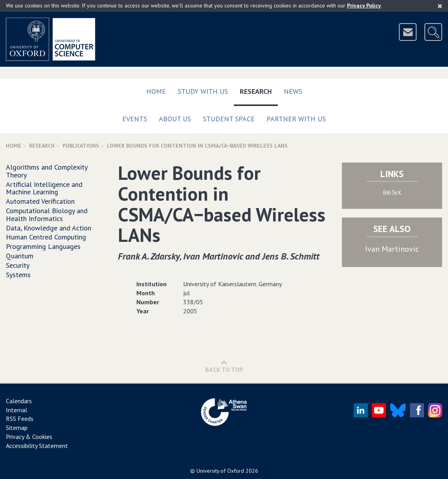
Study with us (203, 91)
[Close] (440, 6)
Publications (81, 146)
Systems (18, 275)
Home (156, 91)
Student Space (229, 119)
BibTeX (392, 192)
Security (18, 265)
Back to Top (224, 366)
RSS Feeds (20, 419)
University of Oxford (220, 471)
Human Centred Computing (46, 237)
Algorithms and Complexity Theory (47, 171)
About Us (175, 119)
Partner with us (296, 119)
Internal (17, 410)
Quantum (20, 256)
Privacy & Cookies (29, 437)
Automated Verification (40, 201)
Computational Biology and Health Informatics (47, 215)
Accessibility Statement (37, 446)
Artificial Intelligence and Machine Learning (44, 188)
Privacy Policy (364, 5)
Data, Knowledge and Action (49, 228)
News (293, 91)
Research (259, 90)
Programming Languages (43, 246)
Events (135, 119)
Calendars (19, 401)
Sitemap (17, 428)
